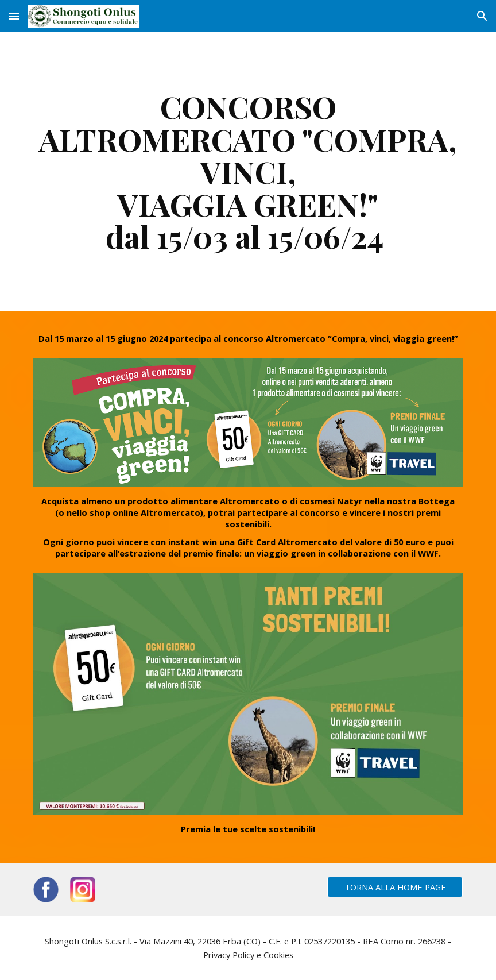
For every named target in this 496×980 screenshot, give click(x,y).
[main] (248, 171)
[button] (14, 16)
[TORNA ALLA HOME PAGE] (395, 887)
